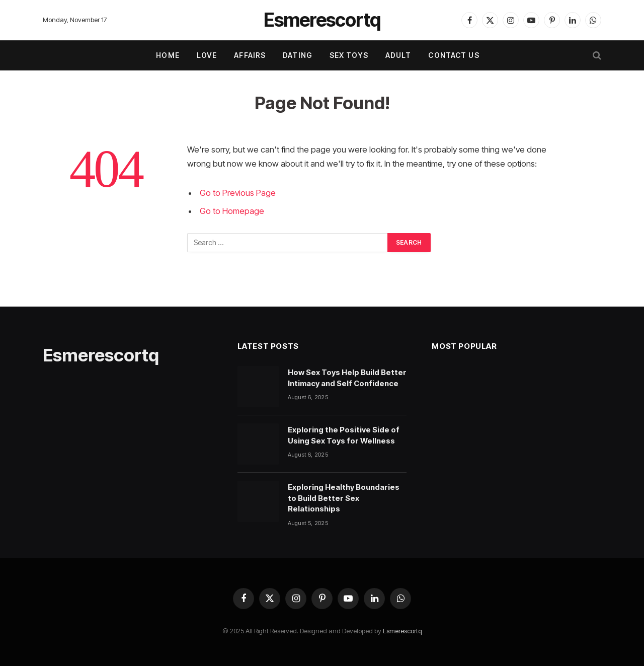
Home (168, 55)
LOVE (207, 55)
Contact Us (454, 55)
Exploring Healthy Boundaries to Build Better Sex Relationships (344, 498)
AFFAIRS (250, 55)
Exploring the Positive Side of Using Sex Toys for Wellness (344, 435)
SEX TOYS (349, 55)
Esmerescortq (403, 631)
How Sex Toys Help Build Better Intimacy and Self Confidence (347, 378)
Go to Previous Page (238, 193)
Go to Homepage (232, 211)
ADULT (398, 55)
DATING (298, 55)
